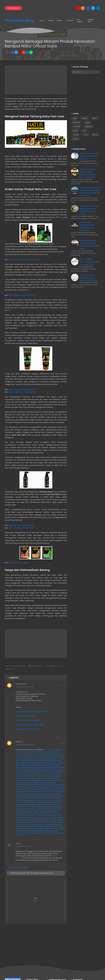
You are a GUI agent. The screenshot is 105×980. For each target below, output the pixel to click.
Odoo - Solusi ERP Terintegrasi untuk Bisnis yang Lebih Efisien (89, 262)
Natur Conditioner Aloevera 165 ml (22, 392)
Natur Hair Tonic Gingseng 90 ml (21, 525)
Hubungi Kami (91, 20)
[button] (13, 52)
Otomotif (70, 20)
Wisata (51, 20)
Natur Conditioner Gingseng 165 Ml (22, 390)
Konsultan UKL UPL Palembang (27, 720)
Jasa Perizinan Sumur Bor (25, 716)
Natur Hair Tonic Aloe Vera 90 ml (21, 528)
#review (14, 669)
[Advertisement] (36, 80)
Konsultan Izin (21, 684)
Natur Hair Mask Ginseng (18, 563)
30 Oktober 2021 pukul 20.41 (25, 745)
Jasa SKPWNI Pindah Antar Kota (28, 729)
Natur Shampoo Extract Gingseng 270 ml (24, 260)
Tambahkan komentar (17, 867)
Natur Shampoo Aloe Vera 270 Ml (21, 295)
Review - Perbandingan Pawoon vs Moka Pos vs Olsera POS (89, 156)
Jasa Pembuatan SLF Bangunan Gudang (31, 712)
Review (60, 20)
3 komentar (60, 666)
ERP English (80, 20)
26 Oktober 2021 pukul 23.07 (25, 687)
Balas (63, 685)
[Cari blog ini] (86, 72)
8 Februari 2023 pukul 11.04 (24, 846)
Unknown (19, 742)
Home (42, 20)
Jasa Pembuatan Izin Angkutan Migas (30, 725)
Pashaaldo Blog (19, 21)
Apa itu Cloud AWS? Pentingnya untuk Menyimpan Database (88, 278)
